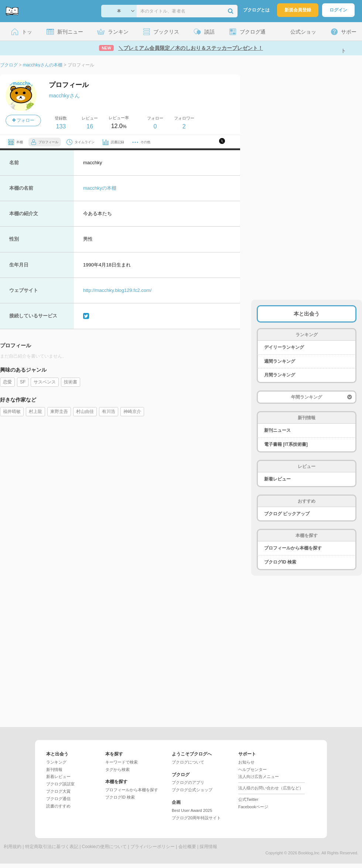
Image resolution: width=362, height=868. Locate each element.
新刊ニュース (277, 430)
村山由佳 (85, 411)
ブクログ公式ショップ (192, 790)
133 (61, 126)
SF (23, 382)
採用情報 (208, 847)
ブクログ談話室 (60, 784)
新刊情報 (54, 769)
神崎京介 (132, 411)
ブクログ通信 (58, 799)
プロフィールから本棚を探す (293, 548)
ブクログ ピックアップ (287, 514)
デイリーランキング (284, 347)
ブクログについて (188, 762)
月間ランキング (280, 375)
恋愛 (7, 382)
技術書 (71, 382)
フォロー (23, 120)
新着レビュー (277, 479)
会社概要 (187, 847)
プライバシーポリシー (153, 847)
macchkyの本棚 (100, 188)
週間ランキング (280, 361)
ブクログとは (256, 10)
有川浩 (109, 411)
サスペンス (45, 382)
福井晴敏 (12, 411)
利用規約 (13, 847)
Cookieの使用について (104, 847)
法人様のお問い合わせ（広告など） (271, 788)
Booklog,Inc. (309, 853)
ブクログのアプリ (188, 782)
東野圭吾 (59, 411)
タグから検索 (117, 769)
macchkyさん (64, 96)
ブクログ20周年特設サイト (196, 818)
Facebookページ (253, 807)
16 (90, 126)
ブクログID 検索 (280, 562)
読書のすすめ (58, 806)
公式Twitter (248, 799)
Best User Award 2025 (192, 810)
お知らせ (246, 762)
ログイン (338, 10)
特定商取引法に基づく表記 (52, 847)
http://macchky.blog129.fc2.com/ (117, 290)
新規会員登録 (298, 10)
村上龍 (35, 411)
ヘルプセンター (252, 769)
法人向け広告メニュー (259, 776)
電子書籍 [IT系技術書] (286, 444)
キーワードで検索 (122, 762)
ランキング (56, 762)
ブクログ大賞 (58, 791)
